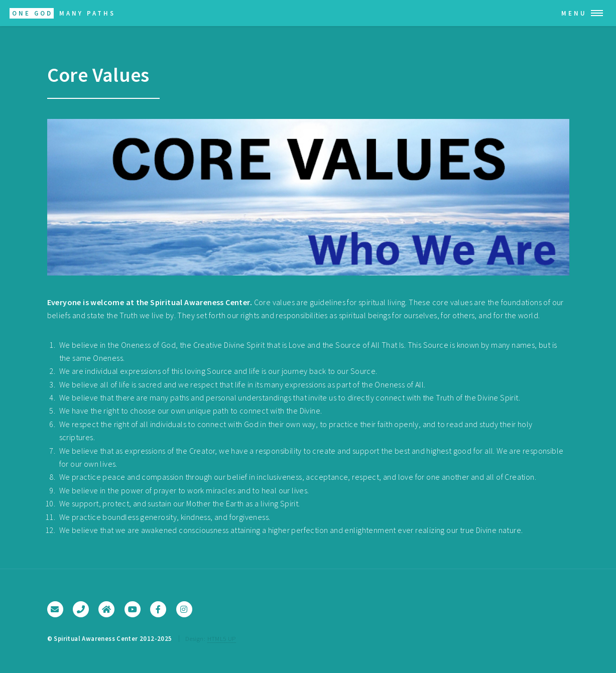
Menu (574, 13)
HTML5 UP (222, 638)
